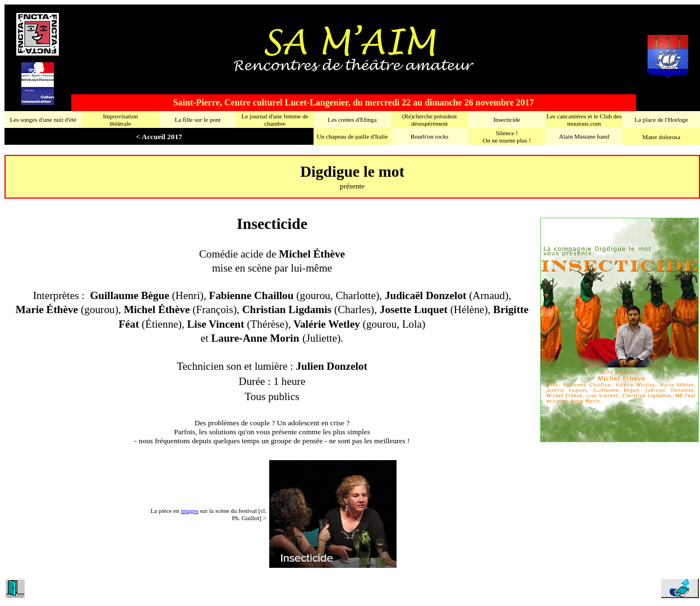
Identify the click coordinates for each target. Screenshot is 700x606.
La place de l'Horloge (661, 120)
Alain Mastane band (584, 136)
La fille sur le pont (197, 120)
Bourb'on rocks (430, 136)
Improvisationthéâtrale (120, 120)
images (189, 511)
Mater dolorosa (661, 137)
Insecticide (506, 120)
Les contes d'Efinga (352, 120)
